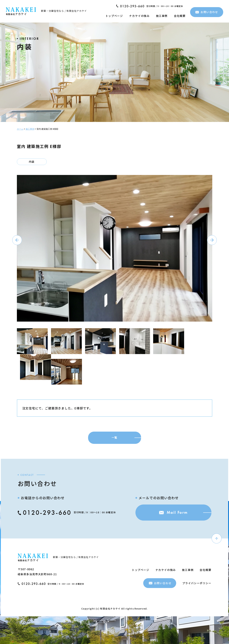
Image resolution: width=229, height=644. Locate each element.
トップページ (114, 16)
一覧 (114, 436)
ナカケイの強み (139, 16)
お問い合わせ (207, 12)
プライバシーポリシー (197, 582)
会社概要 (180, 16)
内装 (32, 162)
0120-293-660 (130, 6)
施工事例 (162, 16)
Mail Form (172, 511)
